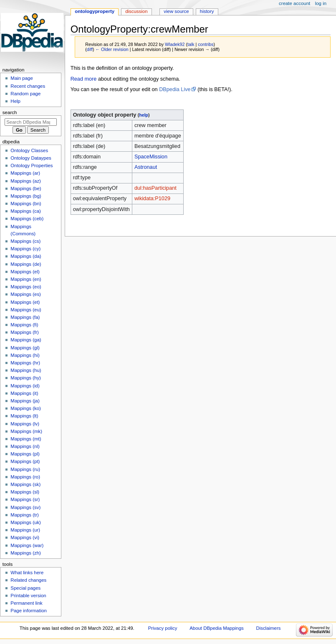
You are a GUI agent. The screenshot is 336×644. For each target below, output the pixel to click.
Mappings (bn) (26, 204)
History (207, 11)
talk (191, 44)
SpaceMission (151, 157)
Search (10, 112)
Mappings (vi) (25, 537)
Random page (25, 94)
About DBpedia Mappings (217, 628)
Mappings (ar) (25, 173)
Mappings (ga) (26, 340)
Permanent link (26, 603)
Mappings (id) (25, 386)
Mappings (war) (27, 545)
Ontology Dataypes (31, 158)
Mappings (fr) (24, 332)
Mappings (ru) (25, 469)
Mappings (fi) (24, 325)
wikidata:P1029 (152, 199)
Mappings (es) (26, 294)
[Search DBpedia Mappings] (31, 122)
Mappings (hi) (25, 355)
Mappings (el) (25, 272)
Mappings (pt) (25, 461)
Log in (321, 3)
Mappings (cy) (25, 249)
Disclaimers (268, 628)
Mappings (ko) (26, 408)
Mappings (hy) (26, 378)
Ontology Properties (32, 165)
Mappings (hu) (26, 370)
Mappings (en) (26, 279)
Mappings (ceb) (27, 219)
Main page (22, 78)
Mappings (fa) (25, 317)
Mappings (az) (26, 181)
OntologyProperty (95, 11)
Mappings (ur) (25, 530)
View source (176, 11)
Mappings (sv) (25, 507)
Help (15, 101)
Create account (294, 3)
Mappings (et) (25, 302)
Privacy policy (163, 628)
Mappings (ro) (25, 477)
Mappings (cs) (25, 241)
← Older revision (112, 49)
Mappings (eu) (26, 310)
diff (90, 49)
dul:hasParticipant (155, 188)
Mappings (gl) (25, 348)
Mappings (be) (26, 188)
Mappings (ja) (25, 401)
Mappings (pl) (25, 454)
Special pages (25, 588)
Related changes (28, 580)
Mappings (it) (24, 393)
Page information (29, 611)
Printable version (28, 596)
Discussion (136, 11)
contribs (206, 44)
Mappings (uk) (26, 522)
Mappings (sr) (25, 499)
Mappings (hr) (25, 363)
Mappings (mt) (26, 439)
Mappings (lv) (25, 424)
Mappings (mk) (26, 431)
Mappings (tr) (24, 515)
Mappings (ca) (26, 211)
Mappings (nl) (25, 446)
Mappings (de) (26, 264)
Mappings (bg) (26, 196)
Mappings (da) (26, 256)
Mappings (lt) (24, 416)
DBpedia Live (175, 89)
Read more (84, 79)
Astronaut (146, 167)
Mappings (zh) (26, 553)
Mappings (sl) (25, 492)
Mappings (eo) (26, 287)
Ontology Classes (29, 150)
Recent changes (28, 86)
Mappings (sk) (25, 484)
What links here (27, 573)
